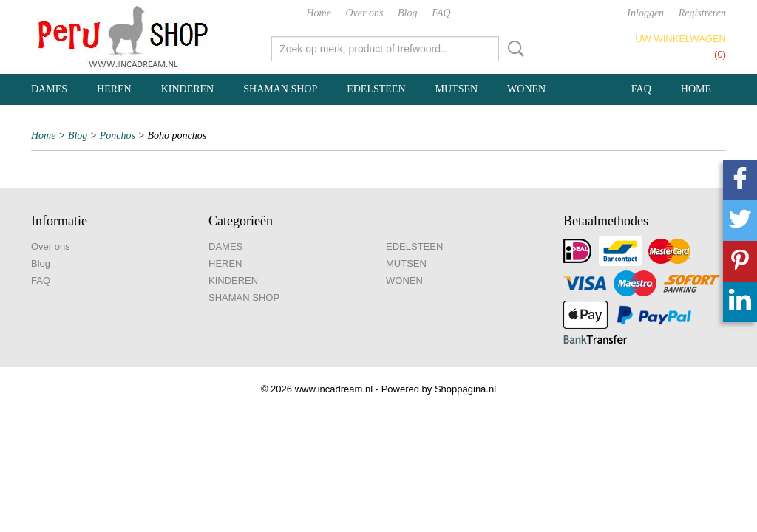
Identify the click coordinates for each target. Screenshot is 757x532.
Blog (407, 13)
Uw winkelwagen (680, 39)
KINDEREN (188, 89)
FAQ (441, 13)
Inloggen (645, 13)
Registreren (702, 13)
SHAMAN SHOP (280, 89)
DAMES (49, 89)
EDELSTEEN (376, 89)
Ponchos (118, 136)
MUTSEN (457, 89)
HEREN (114, 89)
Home (318, 13)
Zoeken (513, 49)
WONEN (526, 89)
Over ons (365, 13)
